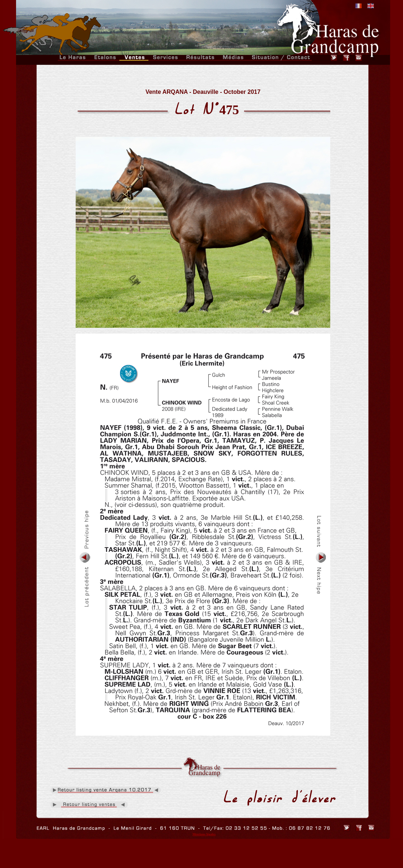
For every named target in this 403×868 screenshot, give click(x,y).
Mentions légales (204, 834)
